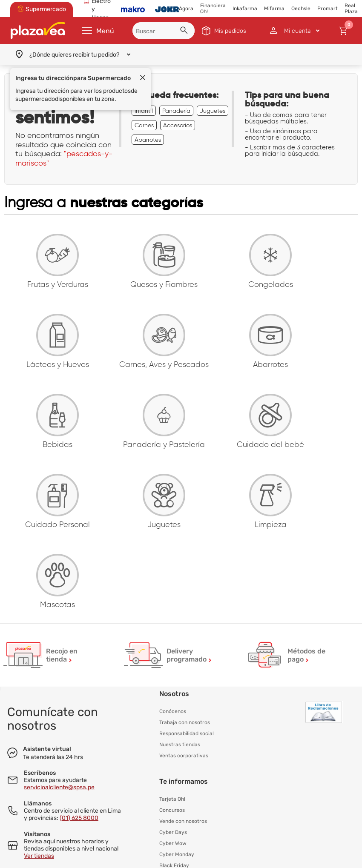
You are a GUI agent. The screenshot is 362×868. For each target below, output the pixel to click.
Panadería (176, 111)
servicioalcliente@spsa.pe (59, 787)
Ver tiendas (39, 856)
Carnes (144, 125)
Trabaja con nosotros (185, 722)
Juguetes (213, 111)
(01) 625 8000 (79, 818)
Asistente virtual (47, 749)
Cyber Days (173, 832)
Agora (186, 9)
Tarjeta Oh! (172, 799)
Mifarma (274, 9)
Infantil (144, 111)
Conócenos (173, 711)
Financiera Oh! (213, 9)
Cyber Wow (173, 843)
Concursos (172, 810)
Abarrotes (148, 140)
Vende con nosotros (183, 821)
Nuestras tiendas (180, 745)
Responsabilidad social (187, 733)
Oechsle (301, 9)
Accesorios (178, 125)
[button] (185, 32)
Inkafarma (245, 9)
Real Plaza (351, 9)
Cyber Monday (177, 854)
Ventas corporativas (184, 756)
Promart (328, 9)
